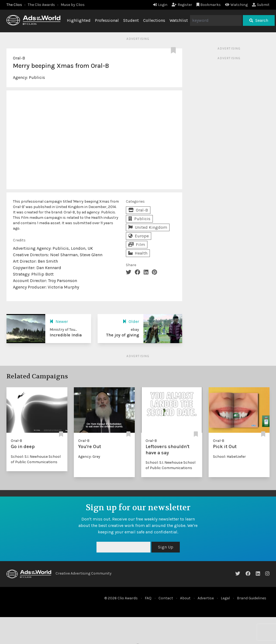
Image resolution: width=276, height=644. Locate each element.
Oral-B (19, 58)
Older (131, 321)
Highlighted (79, 20)
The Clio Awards (41, 5)
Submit (261, 5)
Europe (139, 236)
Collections (154, 20)
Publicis (37, 77)
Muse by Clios (73, 5)
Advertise (206, 598)
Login (160, 5)
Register (182, 5)
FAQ (148, 598)
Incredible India (66, 335)
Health (138, 253)
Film (137, 244)
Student (131, 20)
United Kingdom (148, 227)
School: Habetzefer (229, 457)
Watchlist (179, 20)
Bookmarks (209, 5)
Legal (225, 598)
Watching (236, 5)
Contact (166, 598)
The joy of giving (123, 335)
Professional (107, 20)
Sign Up (166, 547)
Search (259, 20)
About (185, 598)
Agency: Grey (89, 457)
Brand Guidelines (252, 598)
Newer (59, 321)
